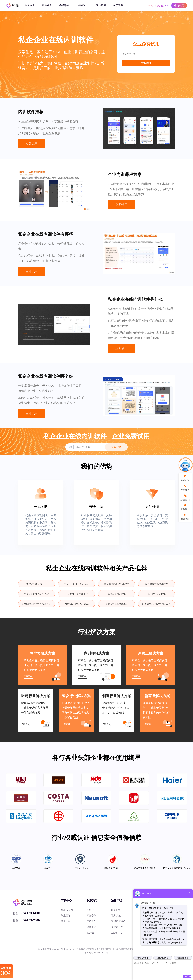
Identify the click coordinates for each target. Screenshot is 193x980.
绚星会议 (66, 921)
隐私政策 (116, 916)
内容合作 (91, 910)
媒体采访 (91, 927)
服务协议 (116, 910)
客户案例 (101, 5)
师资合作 (91, 916)
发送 (186, 976)
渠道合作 (91, 921)
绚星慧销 (64, 5)
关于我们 (118, 5)
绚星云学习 (67, 910)
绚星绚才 (30, 5)
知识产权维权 (118, 921)
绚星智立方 (82, 5)
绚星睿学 (47, 5)
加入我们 (91, 933)
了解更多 (28, 676)
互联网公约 (117, 927)
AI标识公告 (117, 933)
